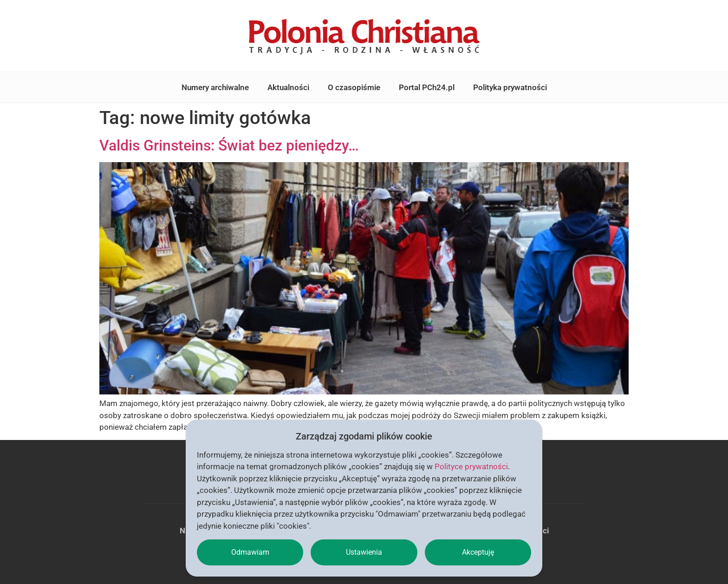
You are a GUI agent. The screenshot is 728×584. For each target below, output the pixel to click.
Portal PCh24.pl (427, 87)
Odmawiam (250, 552)
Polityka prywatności (510, 87)
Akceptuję (478, 552)
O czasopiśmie (354, 87)
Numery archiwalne (215, 87)
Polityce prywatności (471, 466)
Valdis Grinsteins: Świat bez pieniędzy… (229, 145)
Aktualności (288, 87)
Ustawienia (364, 552)
